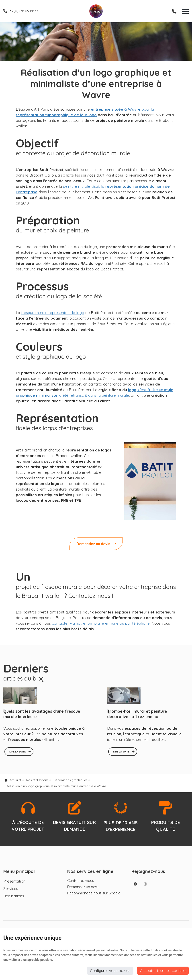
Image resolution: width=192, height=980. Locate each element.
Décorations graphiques (70, 780)
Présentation (14, 881)
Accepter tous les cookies (163, 971)
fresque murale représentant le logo (53, 313)
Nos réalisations (37, 780)
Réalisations (14, 896)
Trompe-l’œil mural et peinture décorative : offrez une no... (137, 714)
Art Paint (13, 780)
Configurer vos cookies (110, 971)
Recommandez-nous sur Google (94, 893)
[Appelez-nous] (174, 11)
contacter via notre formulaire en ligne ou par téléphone (101, 623)
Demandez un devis (96, 544)
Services (11, 888)
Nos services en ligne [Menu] (90, 871)
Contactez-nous (81, 881)
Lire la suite (18, 752)
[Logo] (96, 11)
